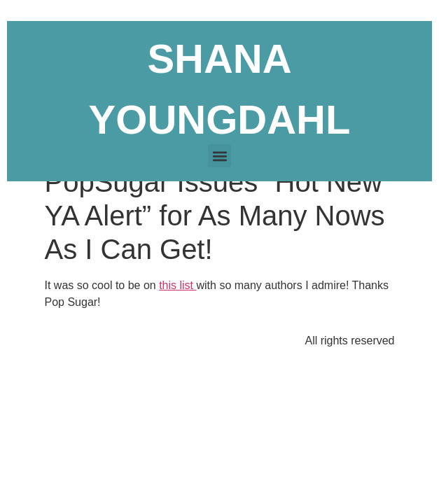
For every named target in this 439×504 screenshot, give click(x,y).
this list (177, 285)
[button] (219, 156)
